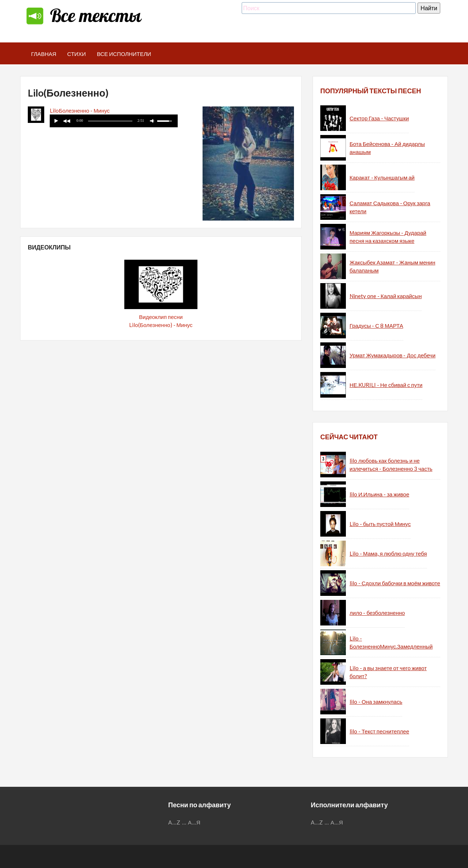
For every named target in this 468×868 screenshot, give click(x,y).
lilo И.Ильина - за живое (379, 494)
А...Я (194, 822)
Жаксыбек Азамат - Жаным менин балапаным (392, 266)
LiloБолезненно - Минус (80, 110)
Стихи (77, 54)
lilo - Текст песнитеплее (379, 731)
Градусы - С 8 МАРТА (376, 326)
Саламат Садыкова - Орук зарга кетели (390, 207)
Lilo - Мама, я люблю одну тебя (388, 553)
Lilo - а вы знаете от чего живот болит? (388, 672)
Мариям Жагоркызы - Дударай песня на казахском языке (388, 237)
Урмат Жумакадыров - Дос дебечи (392, 355)
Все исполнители (124, 54)
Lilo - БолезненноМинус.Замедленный (391, 642)
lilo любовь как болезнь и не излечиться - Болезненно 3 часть (391, 465)
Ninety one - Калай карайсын (386, 296)
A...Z (174, 822)
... (184, 822)
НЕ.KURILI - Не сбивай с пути (386, 385)
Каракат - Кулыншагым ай (382, 177)
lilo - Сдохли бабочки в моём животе (395, 583)
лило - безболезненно (377, 613)
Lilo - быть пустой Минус (380, 524)
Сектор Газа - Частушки (379, 118)
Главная (44, 54)
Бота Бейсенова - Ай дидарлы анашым (387, 148)
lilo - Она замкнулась (376, 702)
